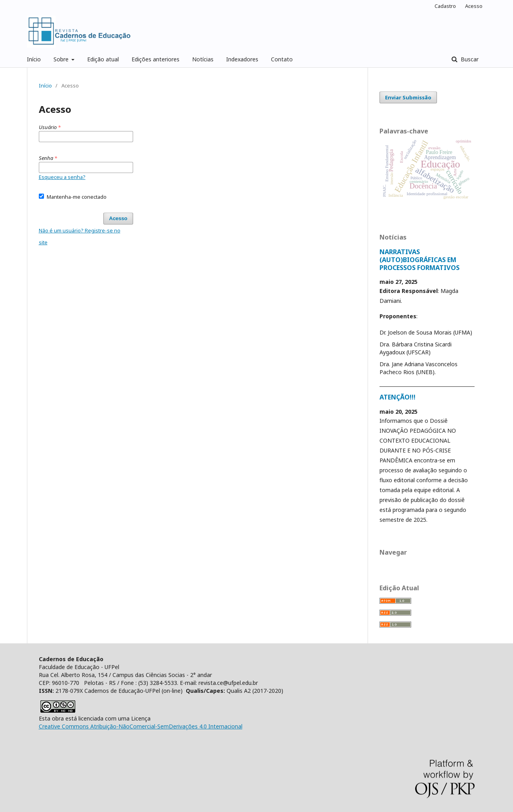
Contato (282, 59)
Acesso (474, 6)
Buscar (469, 59)
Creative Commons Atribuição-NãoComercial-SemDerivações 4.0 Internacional (141, 726)
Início (34, 59)
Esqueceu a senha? (62, 177)
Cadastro (445, 6)
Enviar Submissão (408, 97)
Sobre (62, 59)
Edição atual (103, 59)
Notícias (203, 59)
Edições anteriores (155, 59)
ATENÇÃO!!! (398, 397)
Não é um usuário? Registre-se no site (80, 236)
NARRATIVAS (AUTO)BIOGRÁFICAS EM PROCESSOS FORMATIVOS (420, 260)
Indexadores (242, 59)
